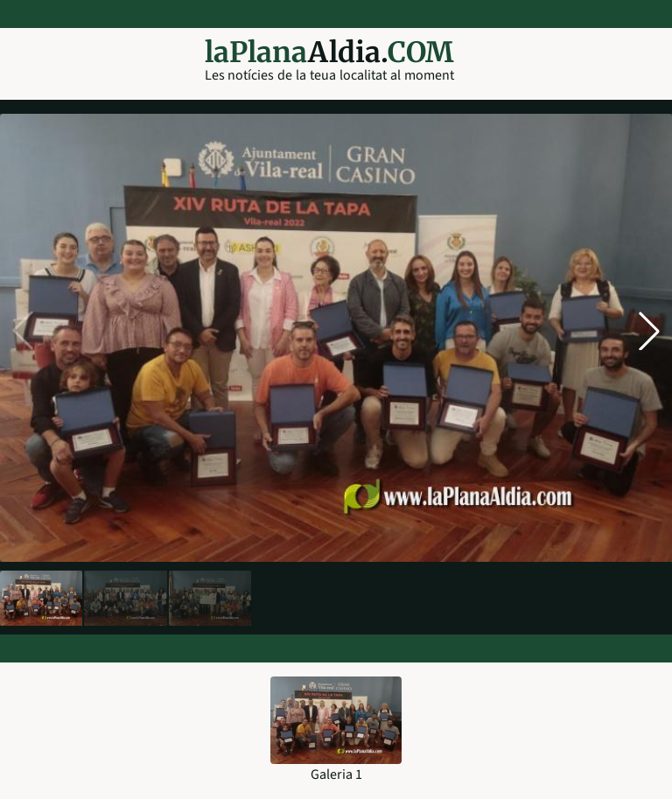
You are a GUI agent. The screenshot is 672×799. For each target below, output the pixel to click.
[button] (649, 331)
